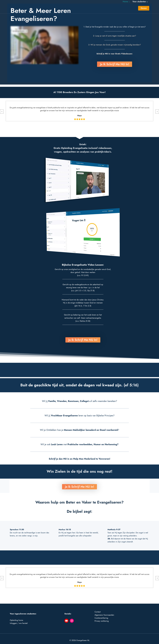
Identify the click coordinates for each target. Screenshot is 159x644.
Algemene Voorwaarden (104, 612)
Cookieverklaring (101, 615)
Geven (144, 8)
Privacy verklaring (102, 618)
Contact (98, 609)
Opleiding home (16, 617)
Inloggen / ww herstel (19, 620)
